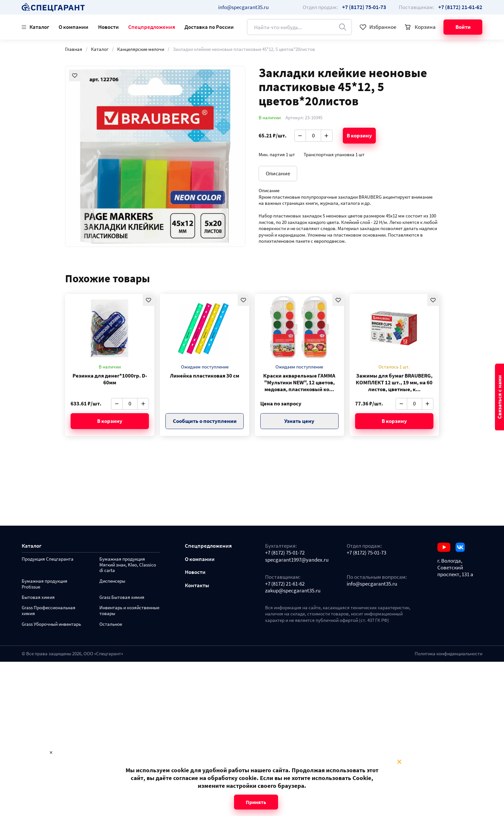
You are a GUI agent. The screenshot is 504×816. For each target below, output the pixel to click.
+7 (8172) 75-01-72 (285, 553)
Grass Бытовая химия (122, 597)
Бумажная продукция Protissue (45, 584)
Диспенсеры (112, 581)
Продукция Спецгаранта (48, 559)
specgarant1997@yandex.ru (297, 560)
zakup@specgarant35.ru (293, 591)
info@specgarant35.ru (243, 7)
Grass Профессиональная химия (49, 611)
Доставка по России (209, 27)
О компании (73, 27)
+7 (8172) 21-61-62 (285, 584)
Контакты (197, 585)
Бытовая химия (38, 597)
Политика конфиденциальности (448, 654)
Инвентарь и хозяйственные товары (129, 611)
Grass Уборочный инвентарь (51, 624)
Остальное (111, 624)
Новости (108, 27)
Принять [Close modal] (256, 802)
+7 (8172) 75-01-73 (366, 553)
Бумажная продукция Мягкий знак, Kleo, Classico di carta (128, 565)
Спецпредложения (152, 27)
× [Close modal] (399, 762)
